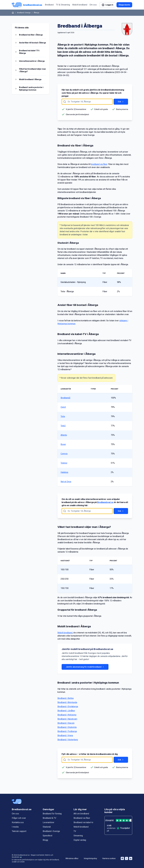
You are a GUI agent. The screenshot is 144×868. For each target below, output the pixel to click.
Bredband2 (66, 398)
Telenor (64, 463)
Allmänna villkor (72, 858)
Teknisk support (19, 831)
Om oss (93, 5)
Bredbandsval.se (105, 502)
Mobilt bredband (80, 5)
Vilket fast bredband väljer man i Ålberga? (32, 70)
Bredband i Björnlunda (67, 702)
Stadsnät (47, 827)
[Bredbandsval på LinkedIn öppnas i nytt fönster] (131, 858)
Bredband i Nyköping (67, 715)
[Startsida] (13, 13)
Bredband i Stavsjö (66, 723)
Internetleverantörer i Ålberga (32, 61)
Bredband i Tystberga (67, 731)
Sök (121, 102)
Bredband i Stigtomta (67, 727)
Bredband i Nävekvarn (67, 719)
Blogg (45, 840)
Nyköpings (91, 45)
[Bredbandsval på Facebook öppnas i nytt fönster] (122, 858)
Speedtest (47, 836)
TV (75, 831)
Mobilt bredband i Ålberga (30, 79)
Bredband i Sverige (24, 13)
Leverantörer (48, 822)
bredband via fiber (99, 164)
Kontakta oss (18, 822)
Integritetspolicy (90, 858)
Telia (63, 416)
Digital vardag (80, 840)
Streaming (78, 836)
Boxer (63, 444)
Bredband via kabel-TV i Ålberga (29, 52)
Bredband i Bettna (66, 698)
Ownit (63, 407)
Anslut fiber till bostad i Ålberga (32, 43)
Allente (64, 435)
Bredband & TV (49, 818)
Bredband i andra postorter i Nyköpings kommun (31, 89)
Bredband (49, 5)
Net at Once (66, 482)
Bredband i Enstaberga (68, 707)
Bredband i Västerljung (68, 740)
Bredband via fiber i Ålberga (31, 35)
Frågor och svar (19, 818)
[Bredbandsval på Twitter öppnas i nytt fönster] (126, 858)
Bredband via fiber (82, 818)
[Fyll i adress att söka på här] (87, 102)
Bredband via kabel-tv (83, 822)
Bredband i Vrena (65, 735)
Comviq (64, 454)
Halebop (64, 472)
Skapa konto (124, 5)
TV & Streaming (63, 5)
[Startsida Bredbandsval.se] (27, 5)
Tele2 (63, 426)
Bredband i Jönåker (66, 711)
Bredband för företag (52, 814)
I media (15, 827)
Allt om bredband (81, 814)
